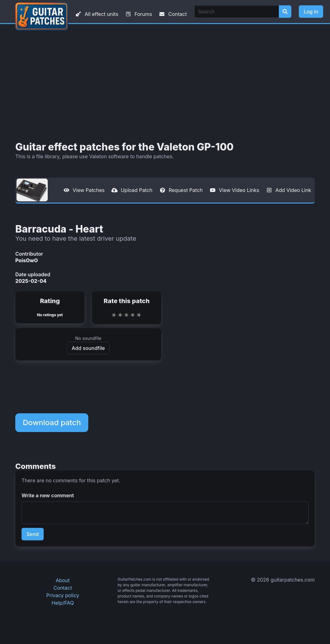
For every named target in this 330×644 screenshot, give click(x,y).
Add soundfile (88, 348)
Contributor (29, 254)
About (63, 580)
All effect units (96, 14)
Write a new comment (48, 495)
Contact (172, 14)
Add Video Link (288, 190)
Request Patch (181, 190)
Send (33, 534)
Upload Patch (132, 190)
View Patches (84, 190)
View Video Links (234, 190)
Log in (311, 12)
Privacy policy (63, 595)
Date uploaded (33, 274)
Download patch (52, 423)
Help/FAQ (63, 603)
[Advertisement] (165, 83)
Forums (138, 14)
